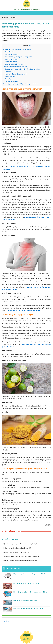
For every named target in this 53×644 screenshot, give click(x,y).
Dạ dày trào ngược (11, 62)
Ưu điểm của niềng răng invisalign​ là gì (26, 584)
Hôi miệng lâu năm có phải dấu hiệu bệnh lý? (17, 548)
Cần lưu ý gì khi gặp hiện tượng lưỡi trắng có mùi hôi (20, 84)
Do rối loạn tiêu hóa (11, 54)
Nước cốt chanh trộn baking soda (16, 74)
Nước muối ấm (10, 72)
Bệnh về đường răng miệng (14, 64)
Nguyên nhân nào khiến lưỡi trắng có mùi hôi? (18, 49)
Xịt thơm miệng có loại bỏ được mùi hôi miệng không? (20, 544)
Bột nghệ (8, 79)
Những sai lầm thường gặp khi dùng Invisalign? (29, 608)
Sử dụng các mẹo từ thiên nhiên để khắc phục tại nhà (23, 69)
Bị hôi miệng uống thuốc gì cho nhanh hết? (16, 552)
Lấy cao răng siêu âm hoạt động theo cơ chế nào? (30, 574)
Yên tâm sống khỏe (27, 4)
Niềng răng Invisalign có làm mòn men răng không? (30, 592)
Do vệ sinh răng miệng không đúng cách (18, 57)
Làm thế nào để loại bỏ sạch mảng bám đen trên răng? (20, 561)
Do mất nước (9, 52)
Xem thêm (6, 621)
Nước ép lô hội (10, 76)
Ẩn (30, 46)
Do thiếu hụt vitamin (12, 59)
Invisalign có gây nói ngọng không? (25, 601)
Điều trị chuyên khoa (12, 81)
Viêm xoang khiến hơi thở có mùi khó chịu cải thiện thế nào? (22, 556)
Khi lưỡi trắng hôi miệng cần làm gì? (15, 67)
